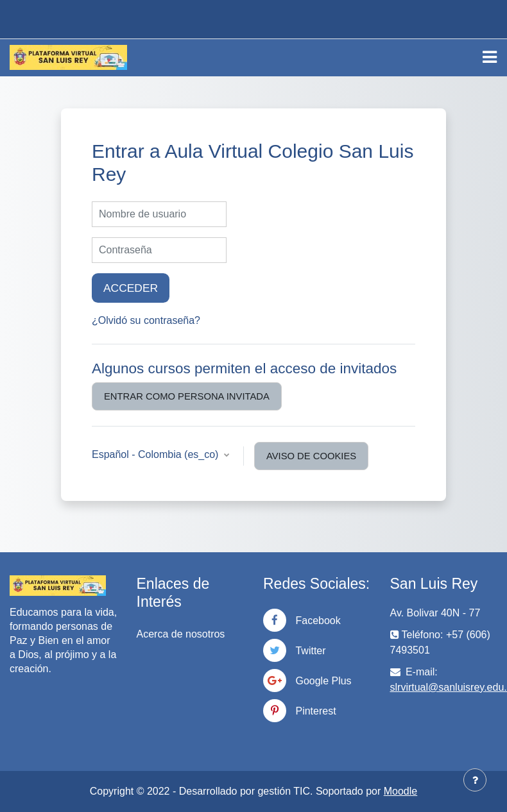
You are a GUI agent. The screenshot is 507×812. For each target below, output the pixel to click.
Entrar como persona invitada (187, 396)
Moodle (400, 791)
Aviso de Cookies (311, 456)
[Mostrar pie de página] (475, 780)
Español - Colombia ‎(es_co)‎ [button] (157, 454)
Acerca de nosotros (181, 634)
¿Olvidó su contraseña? (146, 320)
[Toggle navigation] (490, 57)
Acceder (131, 288)
